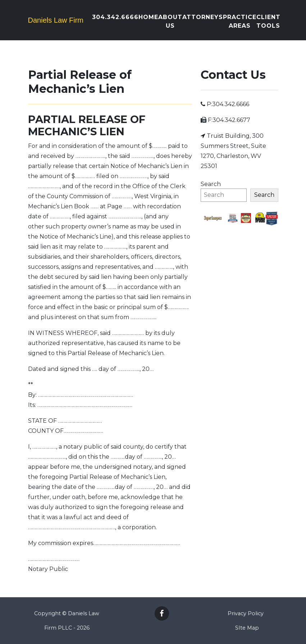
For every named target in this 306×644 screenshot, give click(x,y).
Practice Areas (240, 21)
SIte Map (247, 628)
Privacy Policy (246, 613)
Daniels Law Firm (56, 20)
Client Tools (268, 21)
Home (148, 17)
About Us (170, 21)
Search (211, 184)
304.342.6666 (115, 17)
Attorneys (203, 17)
